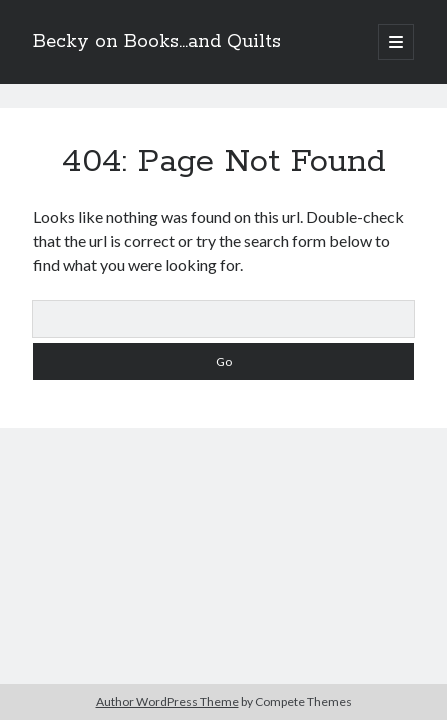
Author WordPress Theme (167, 701)
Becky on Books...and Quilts (157, 42)
